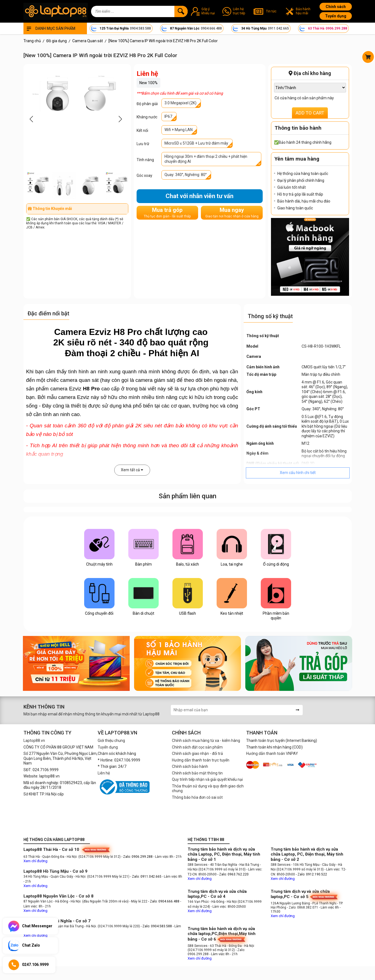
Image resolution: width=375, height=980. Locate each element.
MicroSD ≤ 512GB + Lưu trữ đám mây (196, 143)
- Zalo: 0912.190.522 (311, 874)
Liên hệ (104, 773)
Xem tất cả (132, 470)
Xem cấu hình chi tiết (298, 473)
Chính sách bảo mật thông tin (197, 773)
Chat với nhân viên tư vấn (200, 196)
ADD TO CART (310, 113)
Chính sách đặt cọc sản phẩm (197, 747)
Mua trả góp (167, 213)
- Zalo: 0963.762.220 (233, 874)
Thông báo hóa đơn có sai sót (197, 797)
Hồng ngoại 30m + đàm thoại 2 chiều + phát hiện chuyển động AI (206, 159)
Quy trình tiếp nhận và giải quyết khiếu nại (207, 779)
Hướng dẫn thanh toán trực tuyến (201, 760)
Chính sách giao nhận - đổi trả (197, 753)
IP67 (168, 116)
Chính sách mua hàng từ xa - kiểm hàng (206, 741)
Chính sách (336, 7)
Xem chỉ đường (35, 861)
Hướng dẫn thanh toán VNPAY (272, 753)
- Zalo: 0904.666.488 (164, 901)
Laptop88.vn (34, 741)
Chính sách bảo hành (190, 766)
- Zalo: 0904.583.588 (156, 926)
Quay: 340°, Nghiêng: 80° (186, 175)
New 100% (148, 83)
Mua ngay (232, 213)
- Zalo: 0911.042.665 (146, 877)
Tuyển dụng (336, 16)
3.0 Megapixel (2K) (180, 103)
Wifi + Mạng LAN (179, 130)
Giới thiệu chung (111, 741)
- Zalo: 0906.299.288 (137, 857)
